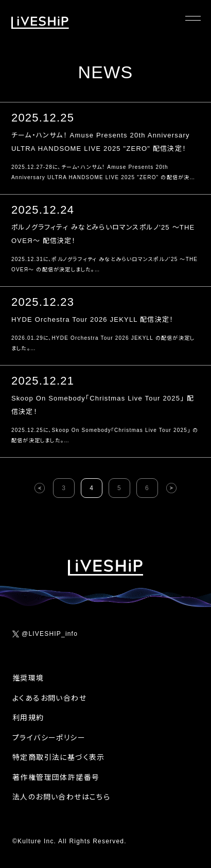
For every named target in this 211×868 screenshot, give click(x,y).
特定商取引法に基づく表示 (59, 757)
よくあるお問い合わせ (49, 698)
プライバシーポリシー (49, 738)
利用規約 (28, 718)
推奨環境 (28, 678)
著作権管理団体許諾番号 (56, 777)
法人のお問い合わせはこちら (61, 797)
